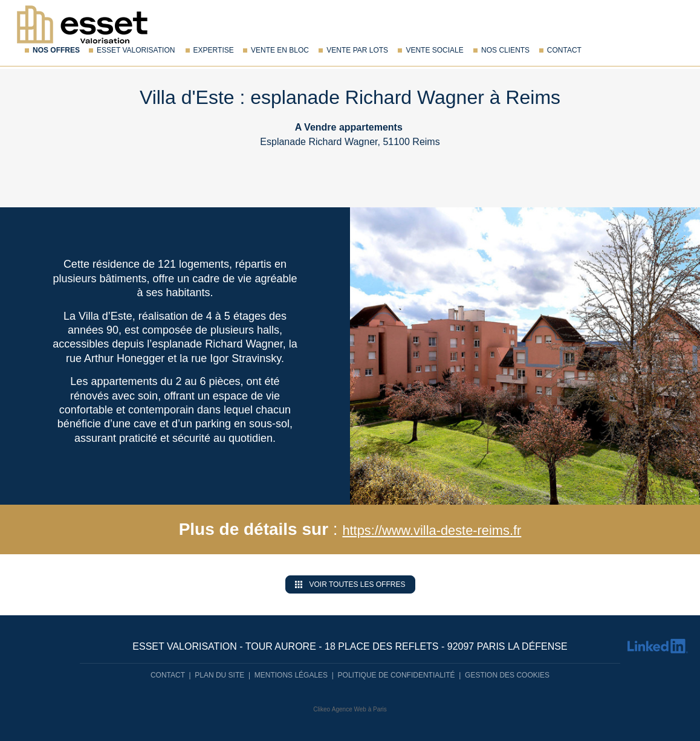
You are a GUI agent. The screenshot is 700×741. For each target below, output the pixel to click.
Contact (564, 50)
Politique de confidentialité (397, 675)
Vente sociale (434, 50)
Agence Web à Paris (359, 709)
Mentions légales (291, 675)
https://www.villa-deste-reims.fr (432, 529)
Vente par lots (357, 50)
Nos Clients (505, 50)
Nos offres (56, 50)
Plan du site (219, 675)
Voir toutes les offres (350, 584)
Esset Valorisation (136, 50)
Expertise (214, 50)
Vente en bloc (280, 50)
